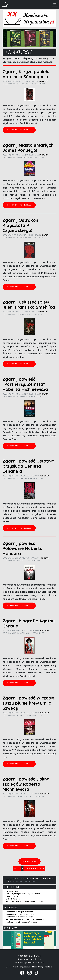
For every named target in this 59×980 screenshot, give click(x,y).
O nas (8, 967)
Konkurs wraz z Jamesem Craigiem (21, 917)
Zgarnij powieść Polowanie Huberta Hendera (23, 548)
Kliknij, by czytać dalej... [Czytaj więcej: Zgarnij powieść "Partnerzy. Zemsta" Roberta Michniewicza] (19, 446)
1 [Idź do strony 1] (21, 869)
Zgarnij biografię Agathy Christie (29, 623)
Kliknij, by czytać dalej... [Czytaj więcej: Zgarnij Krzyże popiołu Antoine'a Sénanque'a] (19, 130)
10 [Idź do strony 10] (37, 869)
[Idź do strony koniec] (44, 869)
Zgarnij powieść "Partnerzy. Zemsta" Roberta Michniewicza (25, 384)
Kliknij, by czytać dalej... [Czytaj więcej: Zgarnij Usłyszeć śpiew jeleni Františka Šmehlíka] (19, 364)
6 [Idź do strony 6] (30, 869)
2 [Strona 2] (22, 869)
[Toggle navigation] (55, 4)
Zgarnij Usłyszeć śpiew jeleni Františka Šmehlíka (29, 305)
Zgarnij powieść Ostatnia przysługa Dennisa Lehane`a (29, 466)
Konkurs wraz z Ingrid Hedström (19, 912)
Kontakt (48, 967)
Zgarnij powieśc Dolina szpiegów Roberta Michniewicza (26, 784)
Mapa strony (38, 967)
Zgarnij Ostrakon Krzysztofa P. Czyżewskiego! (20, 225)
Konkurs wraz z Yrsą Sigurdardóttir (21, 914)
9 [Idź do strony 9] (35, 869)
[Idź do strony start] (15, 869)
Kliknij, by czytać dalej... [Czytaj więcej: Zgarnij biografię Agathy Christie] (19, 683)
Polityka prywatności (21, 967)
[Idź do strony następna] (40, 869)
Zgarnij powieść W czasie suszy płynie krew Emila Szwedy (28, 703)
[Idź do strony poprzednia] (18, 869)
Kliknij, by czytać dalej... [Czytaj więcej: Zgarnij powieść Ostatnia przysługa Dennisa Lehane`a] (19, 528)
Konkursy (44, 81)
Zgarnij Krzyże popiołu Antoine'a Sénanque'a (26, 74)
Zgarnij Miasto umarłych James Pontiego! (28, 148)
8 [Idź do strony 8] (33, 869)
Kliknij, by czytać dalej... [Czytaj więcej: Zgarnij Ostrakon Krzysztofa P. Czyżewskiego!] (19, 287)
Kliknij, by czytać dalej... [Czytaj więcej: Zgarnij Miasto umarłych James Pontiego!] (19, 205)
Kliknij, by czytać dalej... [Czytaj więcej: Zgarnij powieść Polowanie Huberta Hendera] (19, 606)
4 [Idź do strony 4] (26, 869)
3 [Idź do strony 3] (24, 869)
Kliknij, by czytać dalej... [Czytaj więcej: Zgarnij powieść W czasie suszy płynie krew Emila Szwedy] (19, 764)
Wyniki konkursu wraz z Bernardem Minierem (25, 919)
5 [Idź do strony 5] (28, 869)
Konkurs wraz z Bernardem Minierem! (22, 922)
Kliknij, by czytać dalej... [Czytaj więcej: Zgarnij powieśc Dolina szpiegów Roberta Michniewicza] (19, 846)
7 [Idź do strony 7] (31, 869)
